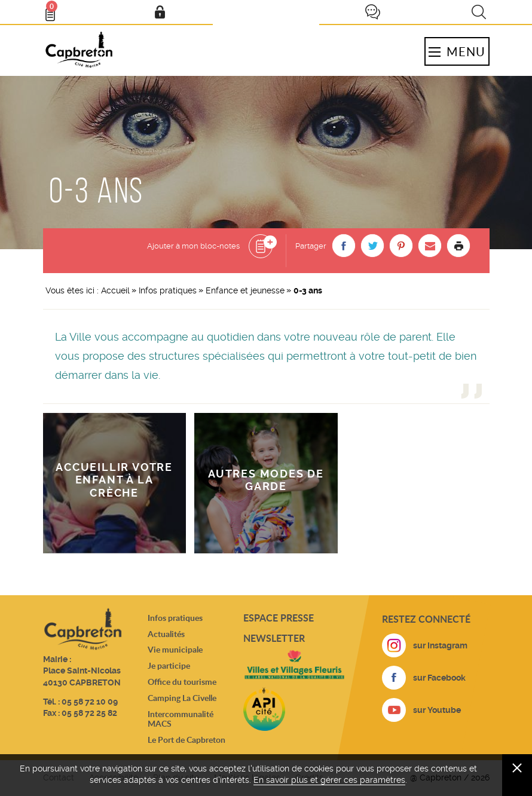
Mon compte (160, 12)
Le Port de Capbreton (186, 740)
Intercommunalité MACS (181, 719)
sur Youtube (437, 710)
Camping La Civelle (182, 698)
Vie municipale (175, 649)
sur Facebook (439, 678)
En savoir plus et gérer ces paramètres (329, 780)
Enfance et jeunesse (245, 290)
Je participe (372, 12)
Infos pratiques (168, 290)
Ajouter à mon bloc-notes (193, 246)
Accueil (115, 290)
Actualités (166, 634)
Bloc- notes (56, 10)
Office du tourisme (182, 682)
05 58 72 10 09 (90, 702)
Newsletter (274, 638)
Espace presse (279, 618)
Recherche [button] (479, 12)
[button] (344, 246)
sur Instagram (440, 645)
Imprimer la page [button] (458, 246)
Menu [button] (457, 51)
